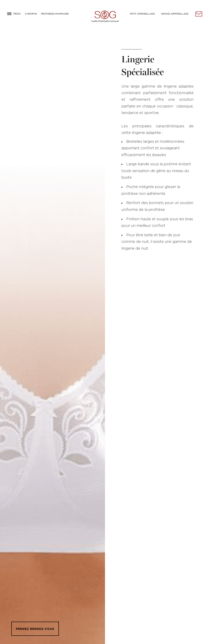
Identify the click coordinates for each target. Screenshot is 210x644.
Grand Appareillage (175, 14)
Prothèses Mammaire (55, 14)
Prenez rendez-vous (35, 629)
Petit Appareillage (142, 14)
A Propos (31, 14)
